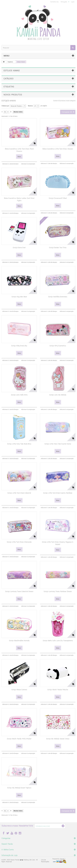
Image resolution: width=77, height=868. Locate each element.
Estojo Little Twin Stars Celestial (19, 493)
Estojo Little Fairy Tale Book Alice (19, 444)
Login (73, 2)
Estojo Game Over (19, 247)
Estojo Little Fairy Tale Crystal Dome (58, 444)
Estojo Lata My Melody (58, 395)
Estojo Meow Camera (19, 690)
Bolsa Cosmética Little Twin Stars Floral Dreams (19, 150)
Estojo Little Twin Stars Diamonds (19, 542)
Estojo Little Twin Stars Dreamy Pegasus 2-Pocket (58, 543)
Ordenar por (5, 106)
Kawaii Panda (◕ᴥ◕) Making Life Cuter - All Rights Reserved (20, 861)
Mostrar (30, 106)
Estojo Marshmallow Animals (19, 640)
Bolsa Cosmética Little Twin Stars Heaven (58, 149)
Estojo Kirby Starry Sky (19, 346)
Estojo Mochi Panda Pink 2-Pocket (19, 739)
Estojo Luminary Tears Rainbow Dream (58, 591)
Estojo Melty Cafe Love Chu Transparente (58, 640)
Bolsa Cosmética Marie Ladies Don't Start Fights (19, 199)
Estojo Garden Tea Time (58, 247)
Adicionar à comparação (28, 164)
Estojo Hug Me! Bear (19, 297)
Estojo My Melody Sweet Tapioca (19, 788)
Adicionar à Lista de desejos (10, 164)
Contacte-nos (54, 2)
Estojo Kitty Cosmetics (58, 346)
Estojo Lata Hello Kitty (19, 395)
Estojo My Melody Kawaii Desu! (58, 739)
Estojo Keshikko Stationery (58, 297)
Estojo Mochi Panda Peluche (58, 690)
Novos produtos (13, 95)
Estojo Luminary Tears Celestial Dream (19, 591)
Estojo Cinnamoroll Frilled (58, 198)
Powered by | (59, 859)
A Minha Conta (8, 850)
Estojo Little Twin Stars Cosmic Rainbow (58, 493)
